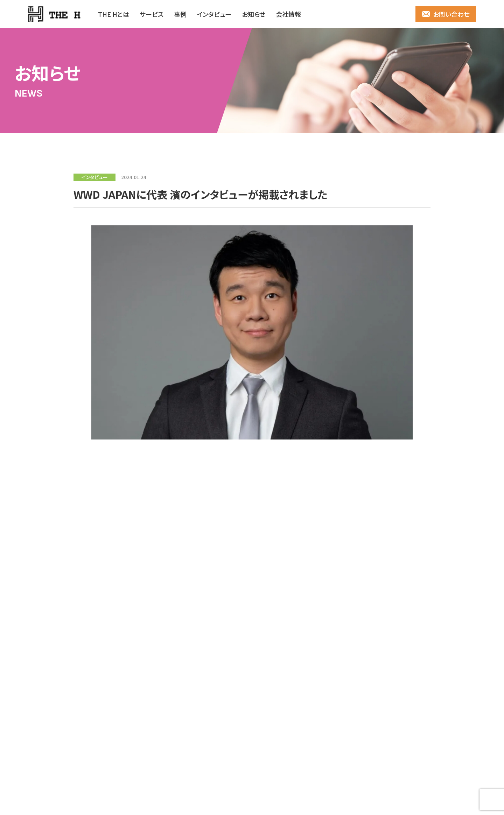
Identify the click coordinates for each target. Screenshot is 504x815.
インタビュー (214, 14)
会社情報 (288, 14)
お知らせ (254, 14)
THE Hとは (114, 14)
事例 (180, 14)
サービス (152, 14)
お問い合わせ (451, 14)
